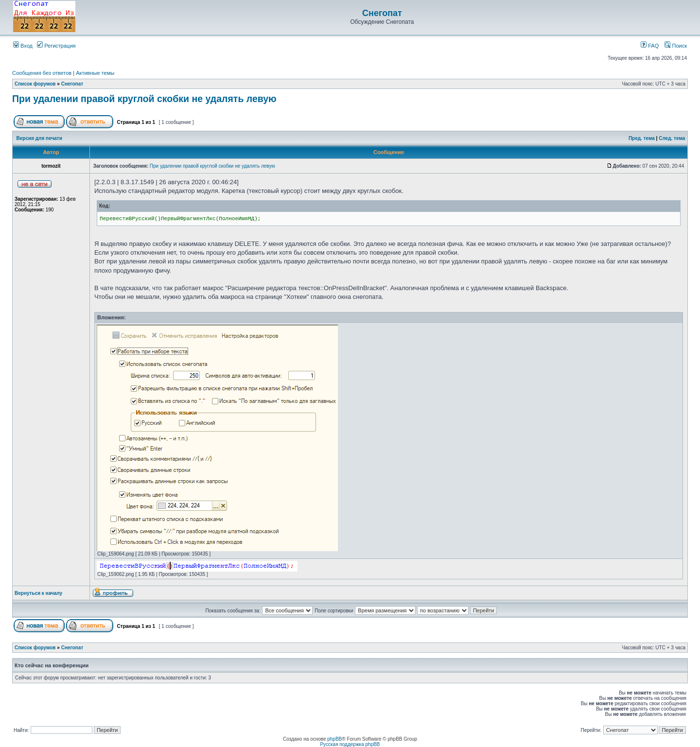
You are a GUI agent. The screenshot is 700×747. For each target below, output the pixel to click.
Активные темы (95, 73)
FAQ (650, 46)
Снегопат (382, 13)
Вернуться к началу (38, 593)
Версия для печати (39, 138)
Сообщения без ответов (42, 73)
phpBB (334, 739)
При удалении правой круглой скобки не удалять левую (144, 99)
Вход (23, 46)
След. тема (672, 138)
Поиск (676, 46)
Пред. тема (642, 138)
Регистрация (56, 46)
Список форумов (35, 84)
